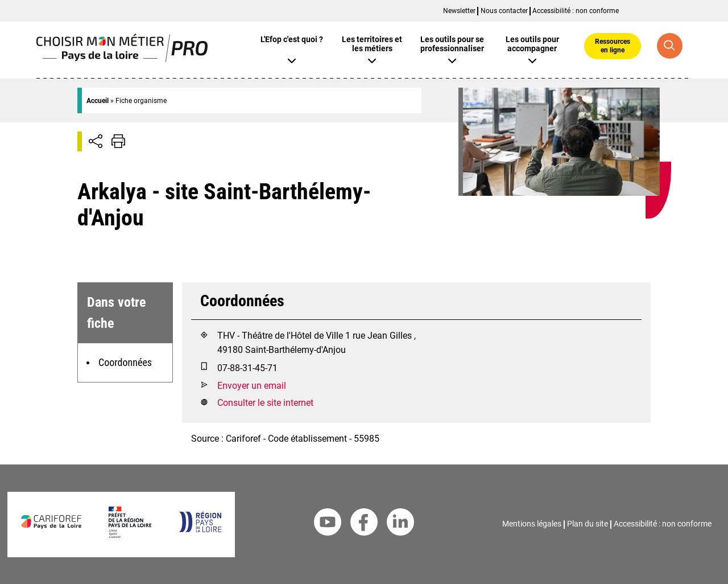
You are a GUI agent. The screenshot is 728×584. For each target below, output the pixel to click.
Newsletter (459, 11)
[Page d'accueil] (122, 59)
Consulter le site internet (265, 403)
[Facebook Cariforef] (364, 524)
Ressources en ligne (613, 46)
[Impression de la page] (118, 141)
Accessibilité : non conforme (576, 11)
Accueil (98, 101)
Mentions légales (532, 524)
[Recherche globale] (670, 46)
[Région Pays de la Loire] (200, 529)
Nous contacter (504, 11)
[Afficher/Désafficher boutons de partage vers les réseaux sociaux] (96, 141)
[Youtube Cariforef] (328, 524)
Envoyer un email (252, 386)
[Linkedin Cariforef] (400, 524)
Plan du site (588, 524)
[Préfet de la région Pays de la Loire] (130, 535)
